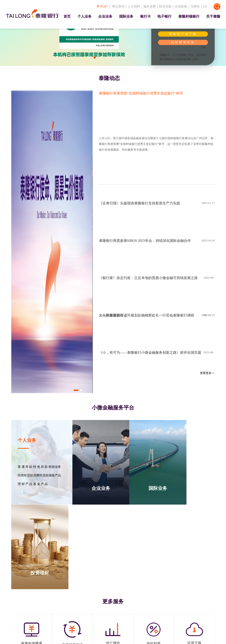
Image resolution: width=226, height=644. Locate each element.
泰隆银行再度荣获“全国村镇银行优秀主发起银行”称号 (141, 93)
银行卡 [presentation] (145, 16)
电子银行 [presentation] (164, 16)
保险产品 (55, 476)
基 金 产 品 (40, 484)
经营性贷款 (25, 476)
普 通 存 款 (25, 467)
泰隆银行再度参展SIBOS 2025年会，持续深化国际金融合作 (145, 241)
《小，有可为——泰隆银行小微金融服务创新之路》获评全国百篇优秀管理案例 (150, 361)
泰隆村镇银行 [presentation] (189, 16)
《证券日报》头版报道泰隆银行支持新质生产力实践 (139, 203)
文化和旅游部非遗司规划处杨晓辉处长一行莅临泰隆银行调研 (147, 315)
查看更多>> (207, 373)
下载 (203, 48)
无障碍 (195, 6)
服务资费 (150, 6)
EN (205, 6)
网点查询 (118, 6)
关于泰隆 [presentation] (213, 16)
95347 (102, 6)
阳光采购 (165, 6)
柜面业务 (55, 467)
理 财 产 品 (25, 484)
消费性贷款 (41, 476)
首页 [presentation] (67, 16)
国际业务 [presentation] (126, 16)
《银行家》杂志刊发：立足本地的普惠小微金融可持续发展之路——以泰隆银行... (148, 286)
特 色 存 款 (40, 467)
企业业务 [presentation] (105, 16)
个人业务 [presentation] (85, 16)
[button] (95, 57)
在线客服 (181, 6)
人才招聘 (134, 6)
